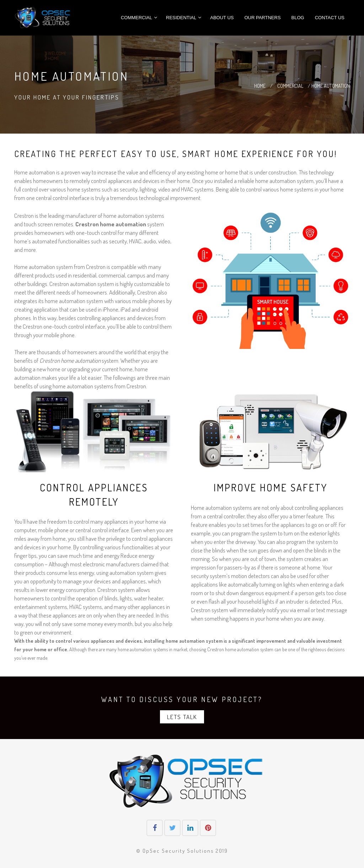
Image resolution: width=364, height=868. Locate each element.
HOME (260, 86)
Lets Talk (182, 717)
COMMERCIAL (291, 86)
